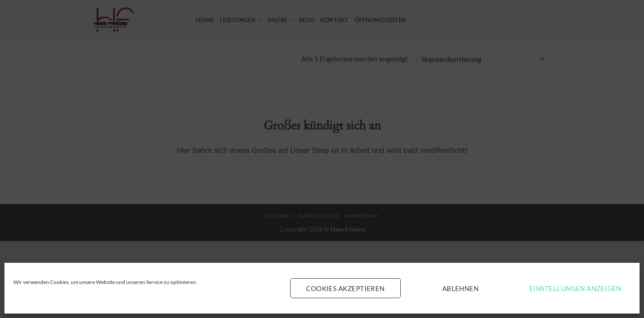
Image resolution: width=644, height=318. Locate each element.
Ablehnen (461, 288)
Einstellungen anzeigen (575, 288)
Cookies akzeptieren (345, 288)
